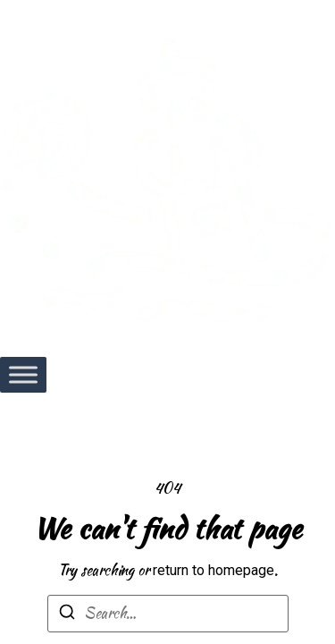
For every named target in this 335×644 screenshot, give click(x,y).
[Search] (67, 615)
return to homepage (214, 570)
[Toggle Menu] (23, 374)
